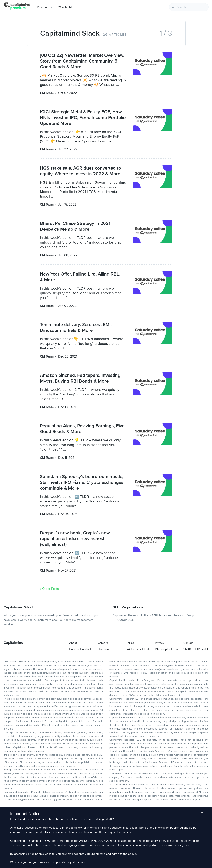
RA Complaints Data (168, 649)
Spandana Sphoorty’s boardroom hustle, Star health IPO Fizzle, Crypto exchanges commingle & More (82, 482)
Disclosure (105, 649)
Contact (188, 643)
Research (43, 7)
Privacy (159, 643)
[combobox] (189, 7)
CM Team (47, 93)
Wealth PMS (66, 7)
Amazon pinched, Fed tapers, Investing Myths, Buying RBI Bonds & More (80, 378)
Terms (130, 643)
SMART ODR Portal (196, 649)
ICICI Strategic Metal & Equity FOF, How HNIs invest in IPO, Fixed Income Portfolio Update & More (83, 117)
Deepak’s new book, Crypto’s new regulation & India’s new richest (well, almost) (75, 539)
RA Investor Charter (139, 649)
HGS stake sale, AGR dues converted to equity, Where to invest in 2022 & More (80, 171)
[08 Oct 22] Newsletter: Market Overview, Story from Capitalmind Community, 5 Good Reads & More (82, 61)
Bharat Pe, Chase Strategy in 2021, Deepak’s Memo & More (76, 226)
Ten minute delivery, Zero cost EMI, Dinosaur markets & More (76, 327)
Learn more (44, 620)
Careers (103, 643)
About (73, 643)
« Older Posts (49, 589)
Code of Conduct (80, 649)
